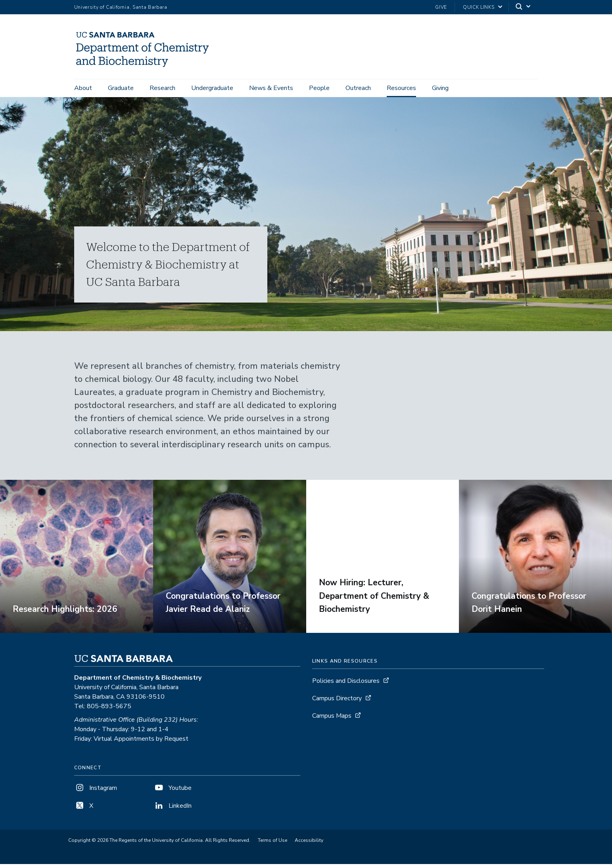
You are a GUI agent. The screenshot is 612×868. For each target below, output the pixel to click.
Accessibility (309, 844)
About (83, 88)
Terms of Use (272, 844)
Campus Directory (337, 702)
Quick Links (479, 7)
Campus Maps (332, 720)
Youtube (173, 792)
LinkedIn (173, 810)
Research (162, 88)
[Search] (524, 7)
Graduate (121, 88)
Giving (440, 88)
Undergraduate (212, 88)
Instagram (96, 792)
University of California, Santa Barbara (121, 7)
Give (441, 7)
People (319, 88)
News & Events (271, 88)
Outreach (358, 88)
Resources (401, 88)
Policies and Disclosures (346, 685)
